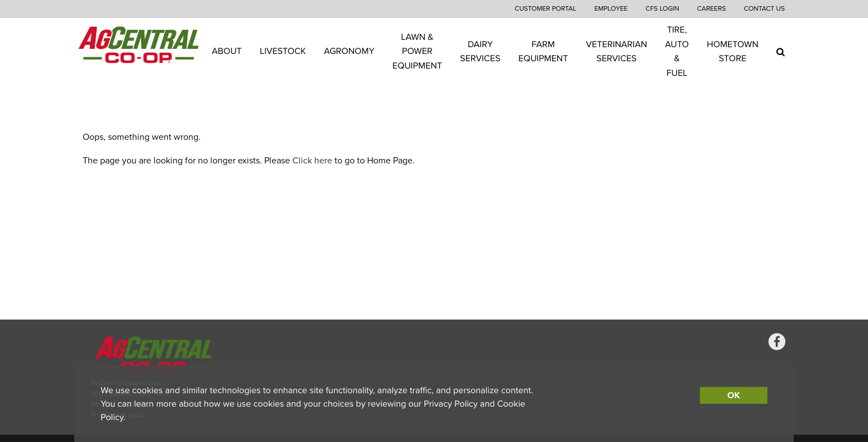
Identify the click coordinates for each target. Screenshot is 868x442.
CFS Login (662, 9)
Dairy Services (480, 51)
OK (734, 395)
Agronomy (349, 51)
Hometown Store (733, 51)
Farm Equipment (543, 51)
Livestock (283, 51)
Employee (611, 9)
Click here (312, 161)
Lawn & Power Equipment (417, 51)
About (227, 51)
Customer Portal (546, 9)
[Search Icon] (781, 52)
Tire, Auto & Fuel (677, 51)
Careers (711, 9)
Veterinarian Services (616, 51)
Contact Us (764, 9)
